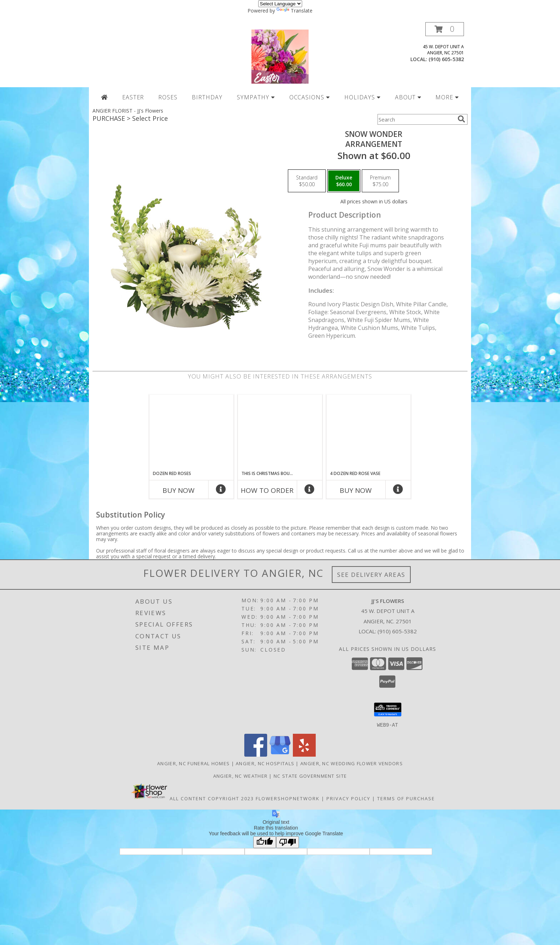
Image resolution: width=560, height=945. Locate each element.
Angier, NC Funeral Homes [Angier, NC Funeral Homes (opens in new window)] (193, 763)
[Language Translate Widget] (280, 4)
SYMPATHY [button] (256, 97)
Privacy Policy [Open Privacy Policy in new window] (348, 798)
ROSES (168, 97)
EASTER (133, 97)
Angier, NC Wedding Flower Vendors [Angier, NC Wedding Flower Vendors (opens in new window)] (352, 763)
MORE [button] (447, 97)
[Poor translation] (287, 842)
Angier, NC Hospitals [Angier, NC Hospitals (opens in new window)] (265, 763)
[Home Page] (104, 97)
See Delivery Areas (371, 575)
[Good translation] (265, 842)
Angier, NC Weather (240, 776)
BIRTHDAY (207, 97)
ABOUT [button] (408, 97)
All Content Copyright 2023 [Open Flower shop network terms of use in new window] (212, 798)
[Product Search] (416, 119)
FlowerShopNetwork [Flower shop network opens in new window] (288, 798)
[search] (461, 119)
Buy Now (179, 490)
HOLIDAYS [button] (362, 97)
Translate (294, 11)
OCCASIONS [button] (310, 97)
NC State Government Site (310, 776)
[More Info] (221, 491)
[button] (445, 29)
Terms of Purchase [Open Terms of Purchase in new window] (406, 798)
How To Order (267, 490)
